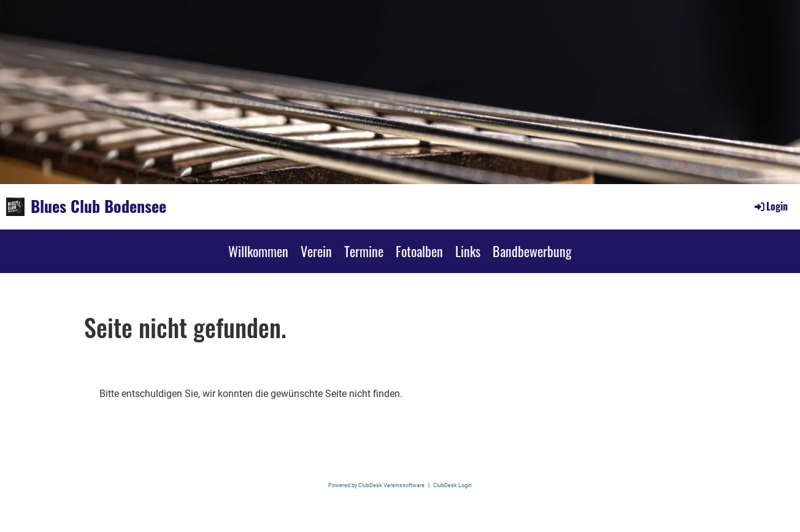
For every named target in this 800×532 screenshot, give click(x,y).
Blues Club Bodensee (98, 206)
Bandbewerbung (532, 251)
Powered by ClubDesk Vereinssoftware (376, 485)
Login (770, 206)
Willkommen (258, 251)
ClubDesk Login (452, 485)
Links (468, 251)
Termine (364, 251)
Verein (316, 251)
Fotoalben (419, 251)
